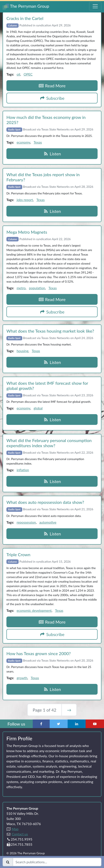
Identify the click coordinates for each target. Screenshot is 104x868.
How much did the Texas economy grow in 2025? (46, 120)
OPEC (28, 74)
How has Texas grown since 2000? (39, 653)
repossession (26, 522)
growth (22, 678)
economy (24, 142)
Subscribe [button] (52, 98)
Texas (38, 142)
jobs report (25, 200)
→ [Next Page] (69, 710)
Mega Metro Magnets (27, 232)
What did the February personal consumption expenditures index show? (49, 443)
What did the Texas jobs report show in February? (43, 177)
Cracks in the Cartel (25, 18)
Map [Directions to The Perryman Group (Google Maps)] (15, 829)
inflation (23, 470)
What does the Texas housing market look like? (50, 331)
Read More (52, 86)
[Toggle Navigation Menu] (95, 6)
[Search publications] (57, 862)
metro (21, 288)
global (38, 408)
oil (19, 74)
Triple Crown (18, 554)
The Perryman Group (26, 7)
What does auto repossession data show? (45, 502)
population (37, 288)
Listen (52, 154)
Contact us (20, 834)
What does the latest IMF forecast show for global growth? (47, 386)
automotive (48, 522)
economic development (34, 610)
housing (23, 351)
